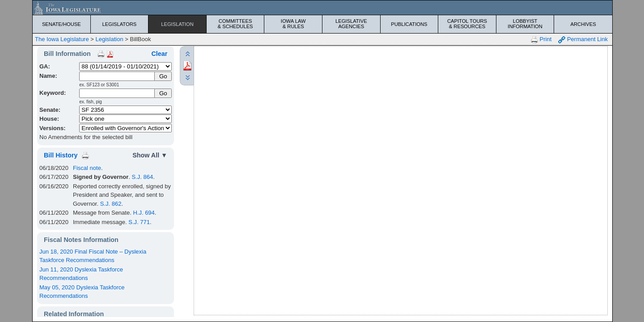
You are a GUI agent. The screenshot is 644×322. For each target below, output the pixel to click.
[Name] (117, 76)
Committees (235, 24)
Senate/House (61, 24)
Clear (159, 54)
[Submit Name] (163, 76)
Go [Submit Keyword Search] (163, 93)
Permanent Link (583, 40)
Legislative (351, 24)
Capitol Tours (467, 24)
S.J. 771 (139, 222)
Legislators (120, 24)
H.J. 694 (144, 213)
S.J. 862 (111, 204)
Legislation (177, 24)
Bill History (61, 155)
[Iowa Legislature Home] (322, 8)
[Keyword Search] (117, 93)
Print (541, 40)
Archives (583, 24)
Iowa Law (293, 24)
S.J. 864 (142, 177)
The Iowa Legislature (62, 39)
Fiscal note (87, 168)
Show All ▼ (150, 155)
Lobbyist (525, 24)
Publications (409, 24)
